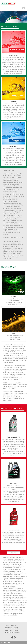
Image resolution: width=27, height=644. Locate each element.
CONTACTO (17, 630)
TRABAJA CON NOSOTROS (13, 633)
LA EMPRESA (14, 625)
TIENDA (16, 628)
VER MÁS (13, 553)
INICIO (7, 625)
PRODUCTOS (9, 628)
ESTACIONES (9, 630)
